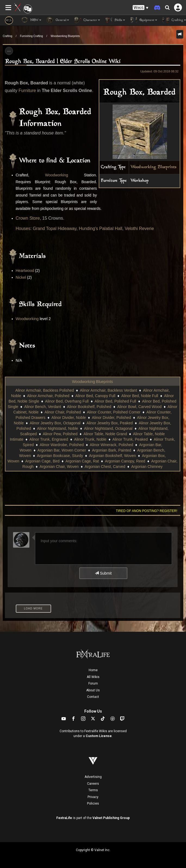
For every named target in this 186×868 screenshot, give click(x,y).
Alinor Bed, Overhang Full (67, 401)
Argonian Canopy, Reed (125, 461)
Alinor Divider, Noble (69, 418)
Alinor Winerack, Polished (111, 445)
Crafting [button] (174, 20)
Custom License (99, 736)
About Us (93, 690)
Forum (93, 683)
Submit (103, 573)
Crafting (7, 36)
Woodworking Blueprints (65, 36)
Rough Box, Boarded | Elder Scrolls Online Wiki (63, 62)
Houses (23, 228)
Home (93, 670)
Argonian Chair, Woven (59, 467)
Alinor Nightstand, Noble (58, 428)
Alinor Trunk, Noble (90, 439)
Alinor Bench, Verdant (43, 407)
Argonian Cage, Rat (82, 461)
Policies (93, 803)
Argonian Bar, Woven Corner (62, 450)
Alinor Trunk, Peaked (130, 439)
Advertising (93, 777)
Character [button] (87, 20)
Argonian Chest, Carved (105, 467)
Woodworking (57, 175)
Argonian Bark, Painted (111, 450)
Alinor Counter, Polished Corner (114, 412)
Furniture (27, 91)
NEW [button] (31, 20)
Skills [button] (115, 20)
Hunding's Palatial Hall (101, 228)
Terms (93, 790)
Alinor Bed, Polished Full (115, 401)
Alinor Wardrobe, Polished (62, 445)
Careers (93, 784)
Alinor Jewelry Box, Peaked (110, 423)
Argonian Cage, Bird (42, 461)
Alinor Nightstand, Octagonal (108, 428)
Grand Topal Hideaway (55, 228)
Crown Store (28, 218)
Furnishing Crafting (31, 36)
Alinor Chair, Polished (63, 412)
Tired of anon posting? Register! (147, 511)
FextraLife (64, 818)
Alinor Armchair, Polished (48, 396)
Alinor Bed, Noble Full (140, 396)
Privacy (93, 797)
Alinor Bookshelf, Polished (89, 407)
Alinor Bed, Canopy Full (95, 396)
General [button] (58, 20)
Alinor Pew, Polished (60, 434)
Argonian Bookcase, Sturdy (60, 456)
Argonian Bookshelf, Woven (112, 456)
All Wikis (93, 677)
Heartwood (25, 271)
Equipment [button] (144, 20)
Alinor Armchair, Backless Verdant (108, 390)
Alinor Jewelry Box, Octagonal (55, 423)
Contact (93, 697)
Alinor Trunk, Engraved (49, 439)
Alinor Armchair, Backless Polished (45, 390)
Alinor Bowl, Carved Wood (139, 407)
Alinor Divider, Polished (111, 418)
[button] (141, 8)
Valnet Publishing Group (111, 818)
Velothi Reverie (139, 228)
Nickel (21, 277)
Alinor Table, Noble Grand (105, 434)
